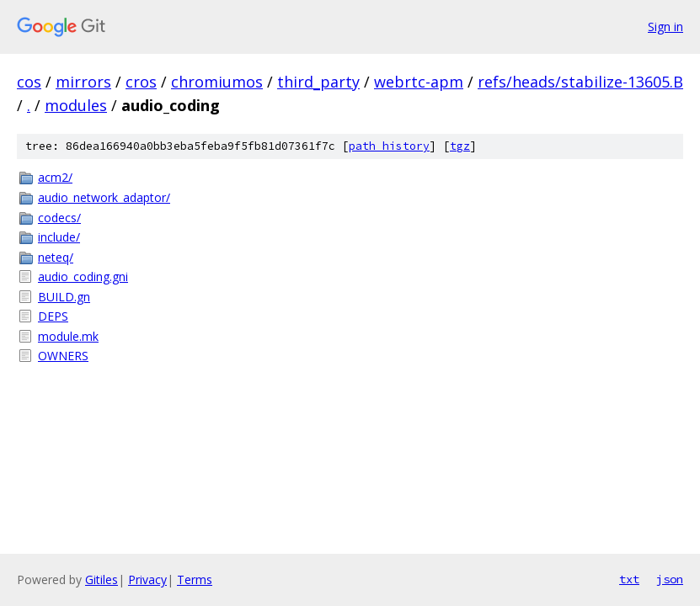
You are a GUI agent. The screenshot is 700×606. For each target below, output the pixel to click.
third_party (318, 82)
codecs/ (59, 218)
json (670, 579)
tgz (460, 146)
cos (29, 82)
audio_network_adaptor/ (104, 197)
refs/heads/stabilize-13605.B (580, 82)
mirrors (83, 82)
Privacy (147, 579)
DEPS (53, 316)
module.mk (68, 336)
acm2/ (55, 177)
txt (629, 579)
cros (141, 82)
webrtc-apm (419, 82)
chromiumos (217, 82)
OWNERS (63, 356)
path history (389, 146)
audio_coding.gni (83, 276)
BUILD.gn (64, 297)
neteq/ (56, 257)
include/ (59, 237)
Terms (195, 579)
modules (76, 105)
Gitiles (102, 579)
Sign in (665, 27)
